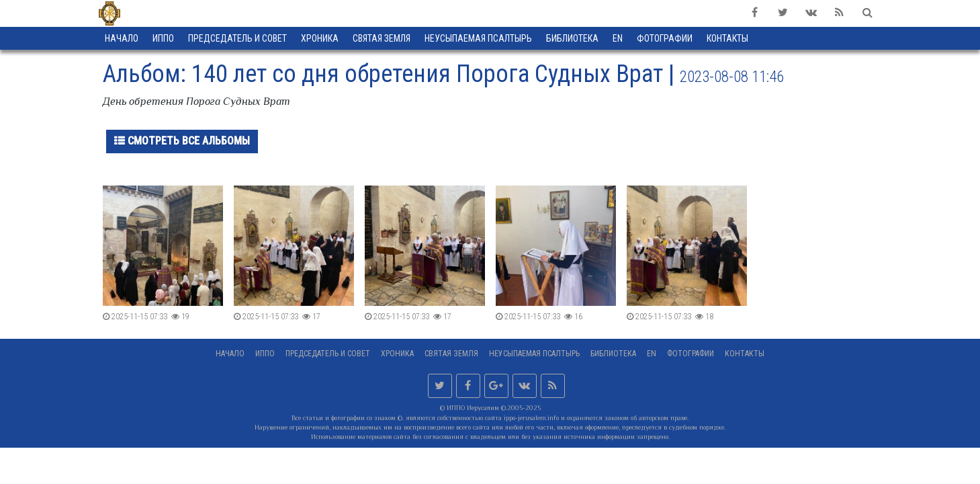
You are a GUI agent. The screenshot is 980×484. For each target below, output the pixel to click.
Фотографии (691, 354)
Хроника (320, 38)
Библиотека (572, 38)
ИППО (163, 38)
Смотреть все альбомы (182, 141)
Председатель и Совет (237, 38)
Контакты (745, 354)
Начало (122, 38)
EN (618, 38)
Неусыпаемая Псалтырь (478, 38)
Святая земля (382, 38)
